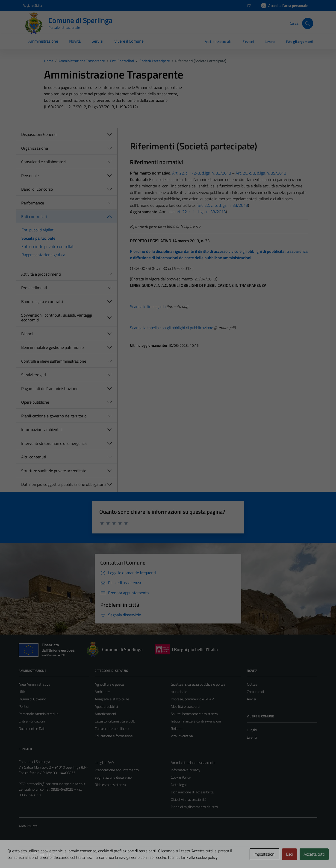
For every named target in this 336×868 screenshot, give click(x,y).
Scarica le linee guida (148, 307)
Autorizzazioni (105, 714)
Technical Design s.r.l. (50, 855)
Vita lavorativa (182, 736)
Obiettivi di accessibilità (189, 799)
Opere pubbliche (35, 402)
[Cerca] (308, 23)
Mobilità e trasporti (185, 706)
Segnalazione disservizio (113, 777)
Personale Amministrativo (38, 714)
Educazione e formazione (114, 736)
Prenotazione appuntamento (117, 770)
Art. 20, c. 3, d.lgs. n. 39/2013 (261, 173)
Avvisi (251, 699)
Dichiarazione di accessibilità (192, 792)
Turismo (177, 728)
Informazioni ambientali (42, 430)
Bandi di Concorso (37, 189)
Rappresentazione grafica (43, 255)
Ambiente (102, 692)
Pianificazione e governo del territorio (54, 416)
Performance (33, 203)
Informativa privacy (186, 770)
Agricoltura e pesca (109, 684)
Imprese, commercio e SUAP (192, 699)
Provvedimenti (34, 288)
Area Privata (28, 826)
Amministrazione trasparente (193, 763)
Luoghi (252, 730)
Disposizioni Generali (39, 134)
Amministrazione (43, 41)
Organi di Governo (32, 699)
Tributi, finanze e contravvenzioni (196, 721)
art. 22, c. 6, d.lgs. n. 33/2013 (223, 205)
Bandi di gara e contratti (42, 301)
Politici (24, 706)
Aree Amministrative (34, 684)
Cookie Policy (181, 777)
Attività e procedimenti (41, 274)
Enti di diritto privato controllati (48, 246)
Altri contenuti (34, 457)
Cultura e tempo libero (112, 728)
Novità (75, 41)
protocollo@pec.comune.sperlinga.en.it (56, 784)
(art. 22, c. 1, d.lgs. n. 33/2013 (200, 212)
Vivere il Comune (129, 41)
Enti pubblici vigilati (38, 230)
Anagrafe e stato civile (112, 699)
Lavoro (270, 42)
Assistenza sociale (218, 42)
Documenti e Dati (32, 728)
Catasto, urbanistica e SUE (115, 721)
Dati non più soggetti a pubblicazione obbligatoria (64, 484)
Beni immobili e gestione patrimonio (53, 347)
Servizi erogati (34, 375)
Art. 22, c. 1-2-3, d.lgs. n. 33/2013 (201, 173)
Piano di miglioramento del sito (194, 807)
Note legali (179, 785)
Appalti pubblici (106, 706)
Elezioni (248, 42)
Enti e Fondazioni (32, 721)
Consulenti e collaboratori (43, 162)
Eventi (252, 737)
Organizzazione (35, 148)
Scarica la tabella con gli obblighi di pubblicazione (172, 328)
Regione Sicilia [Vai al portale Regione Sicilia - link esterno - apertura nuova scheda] (32, 5)
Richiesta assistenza (110, 785)
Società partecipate (38, 238)
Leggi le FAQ (104, 763)
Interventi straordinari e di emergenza (54, 443)
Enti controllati (34, 217)
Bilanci (27, 334)
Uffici (22, 692)
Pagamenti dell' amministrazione (50, 389)
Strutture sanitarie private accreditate (54, 471)
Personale (30, 176)
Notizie (252, 684)
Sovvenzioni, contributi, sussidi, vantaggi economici (57, 318)
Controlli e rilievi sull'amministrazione (54, 361)
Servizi (97, 41)
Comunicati (255, 692)
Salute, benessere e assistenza (194, 714)
